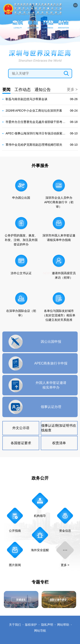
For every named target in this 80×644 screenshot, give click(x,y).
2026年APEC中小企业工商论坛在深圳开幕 (34, 111)
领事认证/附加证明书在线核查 (59, 428)
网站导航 (40, 631)
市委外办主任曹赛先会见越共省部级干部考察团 (36, 122)
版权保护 (31, 625)
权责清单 (59, 443)
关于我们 (15, 625)
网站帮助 (63, 625)
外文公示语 (21, 428)
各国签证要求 (21, 443)
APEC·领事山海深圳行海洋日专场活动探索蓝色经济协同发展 (36, 133)
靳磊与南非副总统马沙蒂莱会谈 (26, 99)
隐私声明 (47, 625)
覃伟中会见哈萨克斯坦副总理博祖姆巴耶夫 (34, 145)
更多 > (72, 89)
